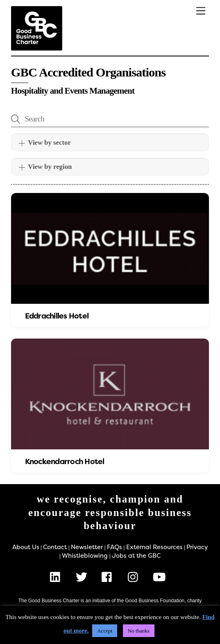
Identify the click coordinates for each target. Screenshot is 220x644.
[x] (83, 577)
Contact (55, 547)
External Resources (154, 547)
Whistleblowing (85, 556)
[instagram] (135, 577)
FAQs (115, 547)
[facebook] (109, 577)
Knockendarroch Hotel (65, 462)
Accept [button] (105, 631)
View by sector (45, 143)
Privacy (197, 547)
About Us (26, 547)
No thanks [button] (139, 631)
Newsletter (87, 547)
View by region (45, 167)
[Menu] (201, 11)
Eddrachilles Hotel (57, 316)
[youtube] (161, 577)
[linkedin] (57, 577)
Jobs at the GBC (136, 556)
